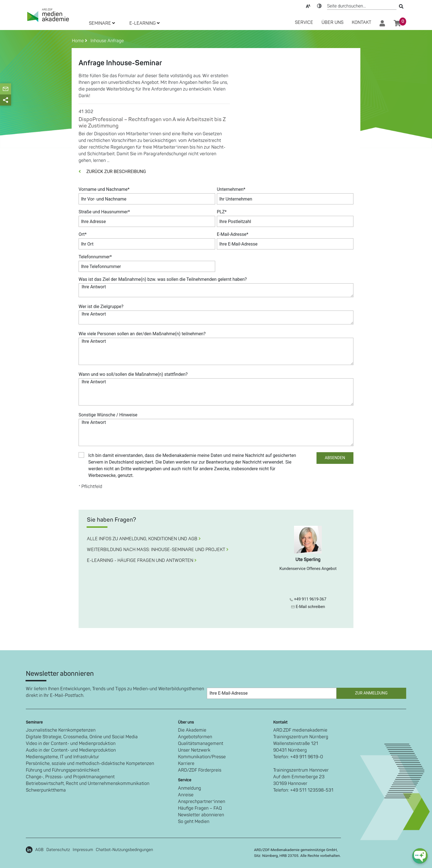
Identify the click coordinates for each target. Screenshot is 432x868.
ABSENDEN (335, 458)
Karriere (186, 764)
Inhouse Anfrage (106, 41)
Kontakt (361, 22)
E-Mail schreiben (308, 607)
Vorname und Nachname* (104, 189)
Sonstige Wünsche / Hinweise (108, 415)
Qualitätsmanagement (201, 744)
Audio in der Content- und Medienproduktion (71, 750)
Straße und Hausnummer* (104, 212)
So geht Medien (194, 822)
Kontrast (319, 6)
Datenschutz (58, 850)
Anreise (186, 795)
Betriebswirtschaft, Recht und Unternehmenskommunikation (88, 784)
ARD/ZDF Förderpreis (200, 770)
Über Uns (332, 22)
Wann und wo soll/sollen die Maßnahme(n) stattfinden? (133, 374)
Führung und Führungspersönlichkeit (63, 770)
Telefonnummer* (95, 257)
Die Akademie (192, 730)
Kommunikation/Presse (202, 757)
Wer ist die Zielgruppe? (101, 307)
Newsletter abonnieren (201, 815)
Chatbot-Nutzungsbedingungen (124, 850)
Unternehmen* (231, 189)
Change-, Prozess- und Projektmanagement (70, 777)
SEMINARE (102, 23)
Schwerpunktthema (46, 790)
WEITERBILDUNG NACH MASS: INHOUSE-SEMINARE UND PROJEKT (158, 550)
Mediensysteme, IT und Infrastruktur (62, 757)
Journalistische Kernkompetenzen (61, 730)
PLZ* (222, 212)
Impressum (83, 850)
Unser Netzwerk (194, 750)
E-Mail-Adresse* (233, 234)
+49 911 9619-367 (308, 599)
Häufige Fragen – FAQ (200, 808)
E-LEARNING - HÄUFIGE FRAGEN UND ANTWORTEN (142, 561)
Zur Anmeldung (371, 693)
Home (78, 41)
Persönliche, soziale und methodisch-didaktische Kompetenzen (90, 764)
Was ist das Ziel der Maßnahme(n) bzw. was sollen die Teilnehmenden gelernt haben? (163, 279)
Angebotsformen (195, 737)
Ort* (83, 234)
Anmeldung (189, 788)
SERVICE (304, 22)
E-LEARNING (145, 23)
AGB (39, 850)
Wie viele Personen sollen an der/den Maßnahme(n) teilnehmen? (142, 334)
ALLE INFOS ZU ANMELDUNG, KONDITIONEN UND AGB (144, 539)
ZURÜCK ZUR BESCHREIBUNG (112, 172)
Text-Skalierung (308, 6)
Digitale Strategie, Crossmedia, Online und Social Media (82, 737)
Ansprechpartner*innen (202, 802)
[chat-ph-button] (420, 856)
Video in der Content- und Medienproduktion (71, 744)
